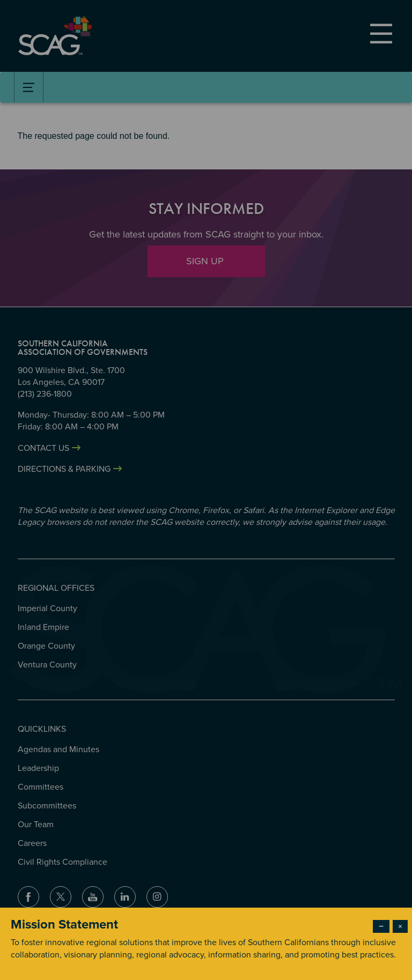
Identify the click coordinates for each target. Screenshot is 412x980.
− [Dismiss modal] (381, 926)
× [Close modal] (400, 926)
